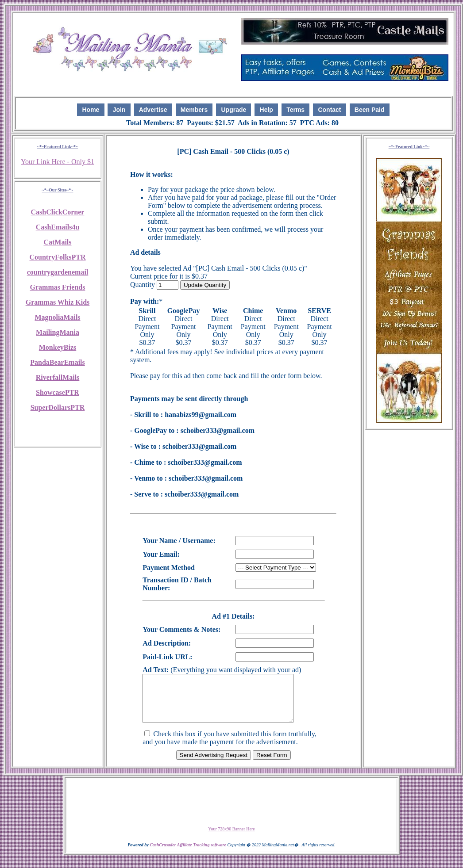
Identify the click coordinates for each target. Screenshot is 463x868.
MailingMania (58, 332)
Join (119, 110)
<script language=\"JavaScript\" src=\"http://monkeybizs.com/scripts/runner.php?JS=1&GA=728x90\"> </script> (231, 812)
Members (194, 110)
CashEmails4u (58, 227)
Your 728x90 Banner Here (231, 838)
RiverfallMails (58, 377)
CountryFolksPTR (57, 257)
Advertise (153, 110)
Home (91, 110)
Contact (329, 110)
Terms (295, 110)
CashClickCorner (58, 212)
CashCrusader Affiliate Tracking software (188, 854)
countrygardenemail (58, 272)
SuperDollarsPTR (58, 407)
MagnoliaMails (57, 317)
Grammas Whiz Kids (58, 302)
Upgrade (234, 110)
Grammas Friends (58, 287)
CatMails (57, 242)
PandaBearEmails (58, 362)
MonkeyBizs (58, 347)
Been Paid (370, 110)
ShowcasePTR (58, 392)
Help (266, 110)
